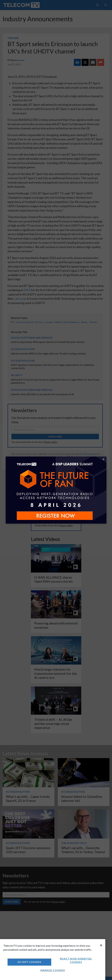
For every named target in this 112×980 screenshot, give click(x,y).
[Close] (101, 945)
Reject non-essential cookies (76, 960)
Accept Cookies (29, 962)
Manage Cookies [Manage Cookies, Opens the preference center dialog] (53, 970)
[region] (53, 960)
